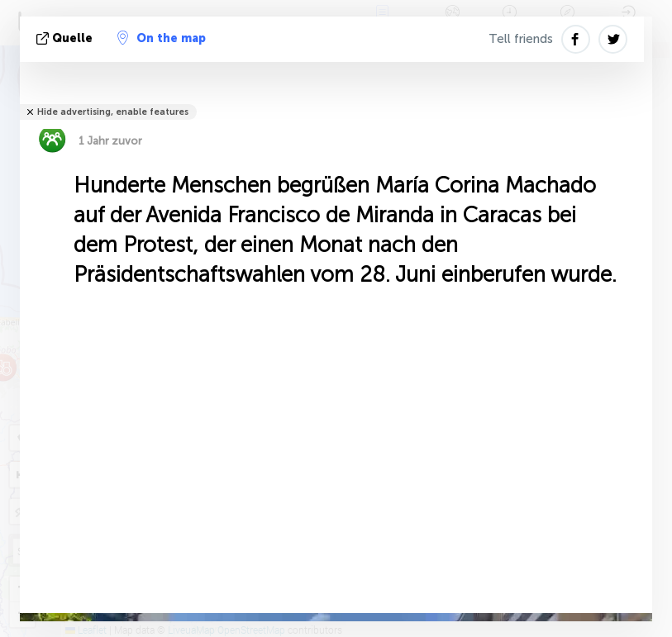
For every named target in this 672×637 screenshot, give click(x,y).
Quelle (66, 38)
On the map (162, 38)
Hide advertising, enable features (113, 112)
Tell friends (521, 39)
